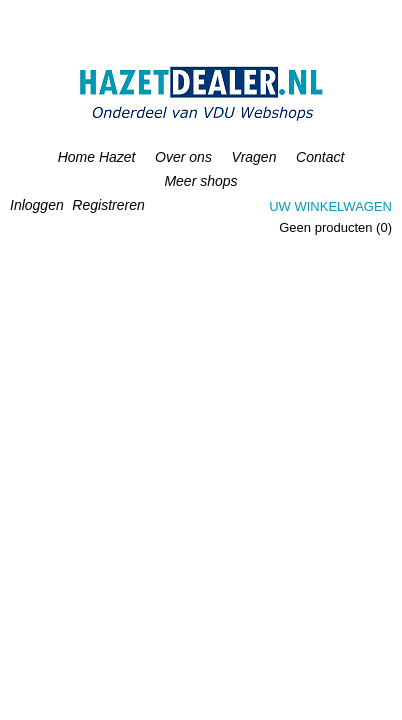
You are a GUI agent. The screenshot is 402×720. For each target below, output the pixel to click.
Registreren (108, 205)
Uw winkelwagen (330, 206)
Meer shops (200, 181)
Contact (320, 157)
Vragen (254, 157)
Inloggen (37, 205)
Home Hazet (97, 157)
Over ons (183, 157)
